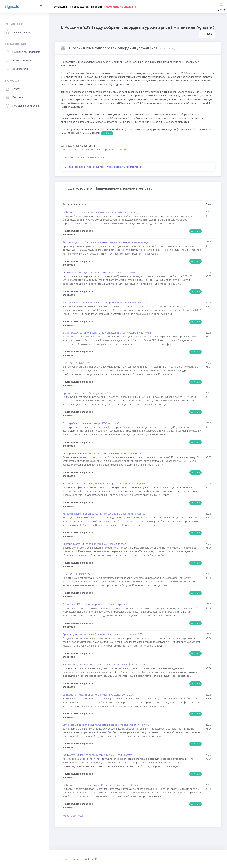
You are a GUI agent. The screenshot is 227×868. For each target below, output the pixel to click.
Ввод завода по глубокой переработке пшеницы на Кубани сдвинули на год (105, 242)
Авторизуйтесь (96, 167)
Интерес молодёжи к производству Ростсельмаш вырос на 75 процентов (104, 514)
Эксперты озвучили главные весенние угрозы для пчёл (94, 544)
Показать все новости (73, 816)
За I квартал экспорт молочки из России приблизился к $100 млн (100, 785)
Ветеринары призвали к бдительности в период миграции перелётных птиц (106, 725)
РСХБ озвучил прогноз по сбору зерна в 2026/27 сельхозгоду (97, 755)
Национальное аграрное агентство (106, 150)
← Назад (207, 34)
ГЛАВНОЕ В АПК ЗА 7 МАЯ (77, 363)
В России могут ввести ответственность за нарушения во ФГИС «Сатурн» (105, 664)
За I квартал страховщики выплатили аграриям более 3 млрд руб (101, 212)
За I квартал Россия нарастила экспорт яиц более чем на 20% (98, 695)
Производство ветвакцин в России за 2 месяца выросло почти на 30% (103, 634)
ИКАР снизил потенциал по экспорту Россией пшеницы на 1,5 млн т (101, 272)
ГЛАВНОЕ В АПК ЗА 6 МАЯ (77, 574)
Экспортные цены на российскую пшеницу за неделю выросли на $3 (102, 453)
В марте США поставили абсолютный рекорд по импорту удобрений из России (107, 333)
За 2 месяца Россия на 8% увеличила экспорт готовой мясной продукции (104, 484)
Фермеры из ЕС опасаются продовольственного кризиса (95, 604)
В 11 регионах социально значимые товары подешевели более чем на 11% (105, 303)
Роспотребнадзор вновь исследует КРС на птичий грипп (94, 423)
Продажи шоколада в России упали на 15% (87, 393)
